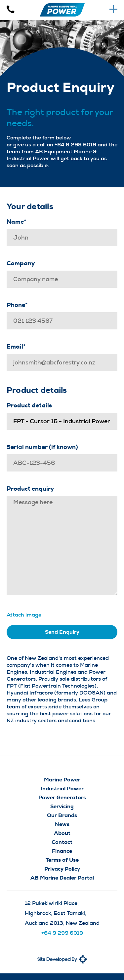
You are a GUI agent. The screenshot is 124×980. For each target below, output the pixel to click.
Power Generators (62, 797)
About (62, 833)
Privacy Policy (62, 869)
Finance (62, 851)
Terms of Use (62, 860)
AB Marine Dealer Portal (62, 878)
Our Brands (62, 815)
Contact (62, 842)
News (62, 824)
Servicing (62, 806)
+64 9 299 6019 (62, 933)
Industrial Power (62, 789)
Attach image (24, 615)
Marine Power (62, 780)
